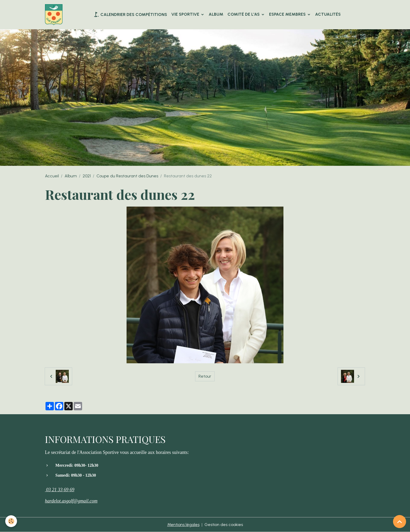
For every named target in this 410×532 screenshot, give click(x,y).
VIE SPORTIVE (186, 14)
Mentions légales (183, 525)
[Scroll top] (400, 522)
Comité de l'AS (244, 14)
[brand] (55, 15)
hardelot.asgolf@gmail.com (71, 501)
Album (216, 14)
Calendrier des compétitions (130, 14)
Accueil (52, 176)
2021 (87, 176)
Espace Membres (288, 14)
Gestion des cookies (224, 525)
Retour (205, 376)
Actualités (328, 14)
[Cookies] (11, 521)
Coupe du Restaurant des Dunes (127, 176)
